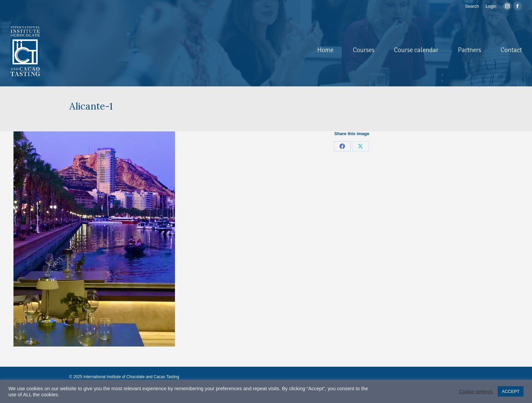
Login (491, 6)
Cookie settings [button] (476, 392)
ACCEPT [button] (511, 391)
